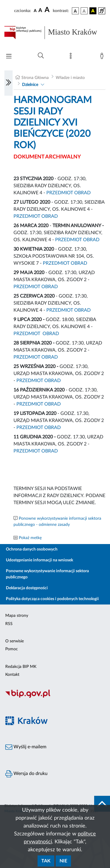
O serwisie (15, 641)
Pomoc (12, 649)
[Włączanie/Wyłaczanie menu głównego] (9, 57)
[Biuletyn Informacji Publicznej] (55, 697)
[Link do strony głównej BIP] (55, 33)
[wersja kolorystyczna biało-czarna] (84, 11)
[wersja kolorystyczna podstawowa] (75, 11)
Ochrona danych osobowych (32, 549)
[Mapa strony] (72, 57)
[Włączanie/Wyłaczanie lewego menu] (9, 83)
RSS (9, 624)
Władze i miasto (70, 78)
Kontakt (12, 675)
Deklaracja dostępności (27, 588)
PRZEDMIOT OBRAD (68, 193)
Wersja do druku (26, 774)
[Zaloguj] (103, 57)
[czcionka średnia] (40, 11)
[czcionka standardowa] (35, 11)
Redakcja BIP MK (21, 667)
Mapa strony (17, 616)
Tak (46, 861)
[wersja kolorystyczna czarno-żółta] (93, 11)
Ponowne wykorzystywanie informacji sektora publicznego (47, 574)
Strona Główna (35, 78)
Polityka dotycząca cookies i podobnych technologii (52, 599)
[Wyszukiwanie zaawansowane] (41, 56)
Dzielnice (30, 85)
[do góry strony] (102, 804)
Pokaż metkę (30, 538)
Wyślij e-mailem (26, 747)
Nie (63, 861)
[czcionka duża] (48, 10)
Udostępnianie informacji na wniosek (39, 560)
